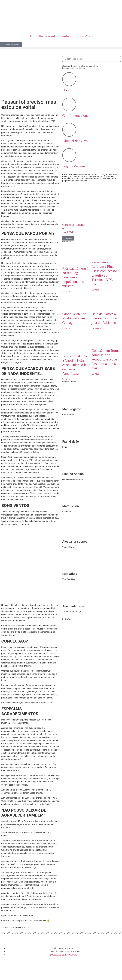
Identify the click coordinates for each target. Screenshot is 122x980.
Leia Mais (68, 238)
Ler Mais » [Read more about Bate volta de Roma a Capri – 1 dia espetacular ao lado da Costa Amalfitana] (67, 379)
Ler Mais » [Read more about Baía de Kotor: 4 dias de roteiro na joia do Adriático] (96, 328)
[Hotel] (69, 79)
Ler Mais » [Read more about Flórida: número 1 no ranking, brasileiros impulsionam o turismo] (67, 292)
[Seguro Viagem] (69, 155)
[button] (61, 48)
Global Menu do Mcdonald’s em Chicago (74, 318)
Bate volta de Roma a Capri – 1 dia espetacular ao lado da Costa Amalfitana (77, 365)
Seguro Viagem (86, 36)
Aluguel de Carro (67, 36)
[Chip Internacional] (69, 105)
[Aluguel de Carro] (69, 130)
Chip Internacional (47, 36)
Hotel (32, 36)
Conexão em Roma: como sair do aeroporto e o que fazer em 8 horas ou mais (106, 359)
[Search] (65, 64)
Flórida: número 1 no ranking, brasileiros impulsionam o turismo (75, 277)
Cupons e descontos (81, 66)
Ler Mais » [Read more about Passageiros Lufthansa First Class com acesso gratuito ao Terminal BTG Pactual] (96, 290)
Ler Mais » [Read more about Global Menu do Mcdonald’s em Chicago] (67, 328)
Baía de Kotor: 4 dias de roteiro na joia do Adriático (104, 318)
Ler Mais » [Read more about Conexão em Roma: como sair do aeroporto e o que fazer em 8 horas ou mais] (96, 374)
